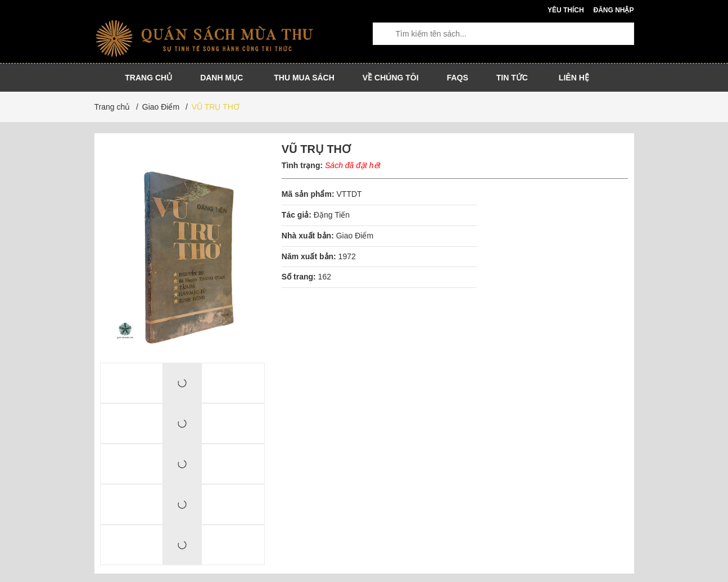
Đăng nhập (613, 10)
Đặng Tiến (332, 215)
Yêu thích (566, 10)
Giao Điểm (355, 236)
